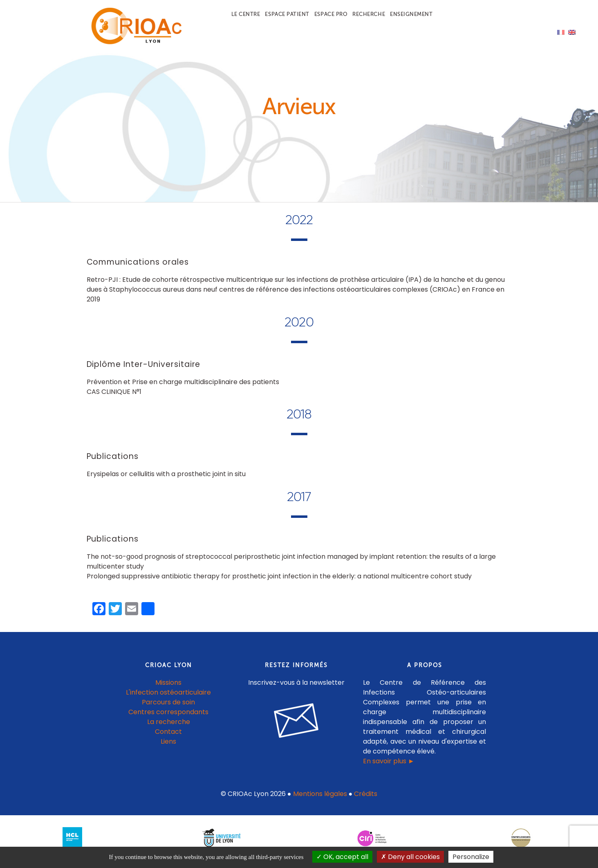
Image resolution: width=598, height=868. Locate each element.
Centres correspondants (168, 718)
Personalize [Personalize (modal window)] (471, 857)
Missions (168, 688)
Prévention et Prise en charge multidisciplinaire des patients (183, 387)
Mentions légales (320, 799)
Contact (168, 737)
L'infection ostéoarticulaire (168, 698)
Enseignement (411, 14)
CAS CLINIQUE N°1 (114, 397)
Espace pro (331, 14)
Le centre (246, 14)
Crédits (366, 799)
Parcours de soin (168, 708)
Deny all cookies (410, 857)
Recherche (369, 14)
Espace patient (287, 14)
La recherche (169, 727)
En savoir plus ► (389, 767)
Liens (168, 747)
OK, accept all (342, 857)
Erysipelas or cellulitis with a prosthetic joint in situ (166, 480)
